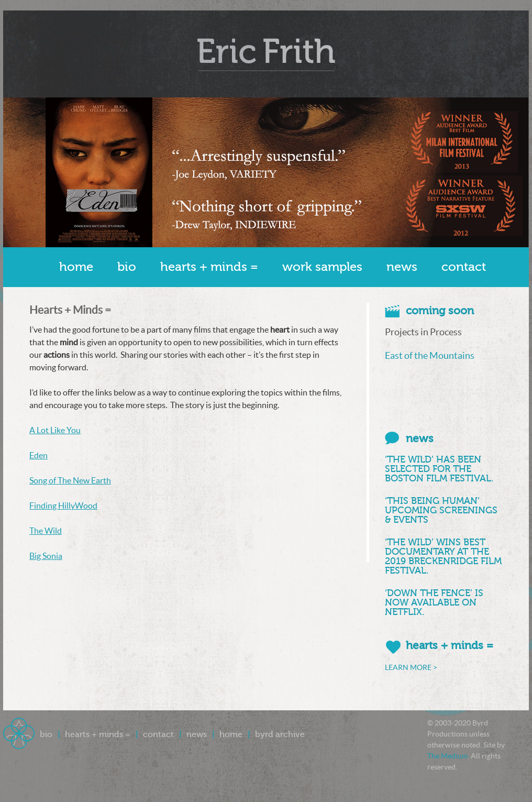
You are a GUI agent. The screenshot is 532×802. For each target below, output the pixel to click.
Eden (38, 455)
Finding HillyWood (63, 506)
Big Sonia (46, 556)
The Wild (46, 531)
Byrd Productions (266, 54)
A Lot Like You (55, 430)
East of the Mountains (430, 355)
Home (76, 267)
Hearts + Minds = (209, 267)
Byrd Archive (280, 734)
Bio (127, 267)
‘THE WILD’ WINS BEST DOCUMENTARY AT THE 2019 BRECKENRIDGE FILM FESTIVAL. (443, 556)
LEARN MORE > (411, 667)
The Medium (447, 756)
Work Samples (322, 267)
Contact (464, 267)
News (402, 267)
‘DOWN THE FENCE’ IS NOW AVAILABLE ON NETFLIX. (434, 602)
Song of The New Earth (70, 480)
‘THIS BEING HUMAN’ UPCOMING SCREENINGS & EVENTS (441, 510)
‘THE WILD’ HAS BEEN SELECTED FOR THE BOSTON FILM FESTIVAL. (439, 469)
